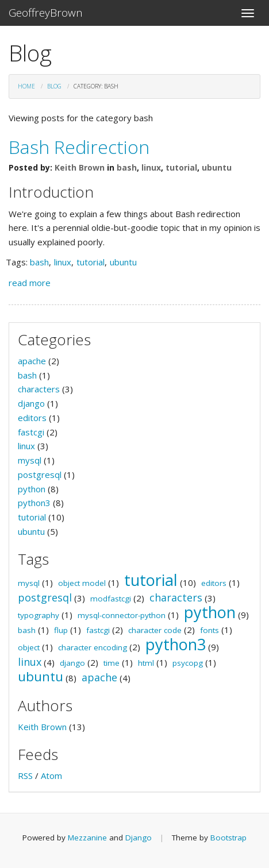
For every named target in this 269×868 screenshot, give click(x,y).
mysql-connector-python (122, 615)
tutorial (181, 167)
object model (82, 583)
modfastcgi (111, 599)
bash (127, 167)
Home (26, 86)
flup (61, 630)
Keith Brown (80, 167)
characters (39, 389)
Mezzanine (87, 838)
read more (30, 283)
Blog (54, 86)
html (146, 663)
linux (151, 167)
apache (32, 361)
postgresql (40, 474)
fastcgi (31, 432)
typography (39, 615)
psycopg (188, 663)
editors (32, 418)
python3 (34, 503)
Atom (51, 776)
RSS (25, 776)
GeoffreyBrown (46, 13)
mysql (30, 460)
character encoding (93, 647)
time (112, 663)
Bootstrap (228, 838)
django (31, 403)
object (29, 647)
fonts (210, 630)
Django (139, 838)
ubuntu (217, 167)
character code (155, 630)
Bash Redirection (79, 147)
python (32, 489)
